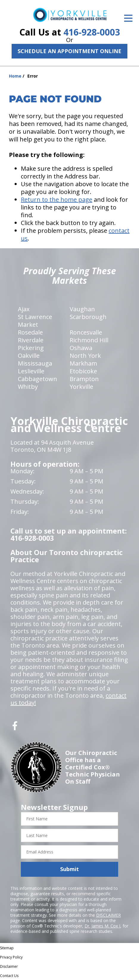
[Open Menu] (128, 18)
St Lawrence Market (35, 321)
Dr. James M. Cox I (102, 926)
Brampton (84, 379)
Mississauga (35, 363)
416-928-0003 (92, 32)
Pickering (31, 348)
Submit (69, 869)
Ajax (24, 309)
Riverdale (31, 340)
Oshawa (81, 348)
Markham (83, 363)
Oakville (29, 356)
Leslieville (31, 371)
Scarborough (88, 317)
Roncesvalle (86, 332)
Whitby (28, 387)
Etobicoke (83, 371)
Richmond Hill (89, 340)
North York (85, 356)
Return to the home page (57, 199)
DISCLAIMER (108, 915)
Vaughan (82, 309)
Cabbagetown (38, 379)
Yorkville (81, 387)
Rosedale (30, 332)
